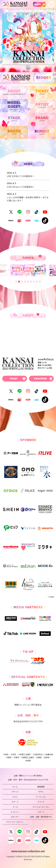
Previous (9, 270)
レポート (41, 812)
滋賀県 (47, 757)
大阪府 (6, 754)
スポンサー (15, 817)
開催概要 (41, 787)
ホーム (15, 787)
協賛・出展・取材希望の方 (41, 817)
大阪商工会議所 (24, 754)
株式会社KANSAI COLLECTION (28, 721)
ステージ (15, 802)
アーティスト (41, 797)
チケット (15, 792)
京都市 (17, 757)
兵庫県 (39, 757)
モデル (41, 792)
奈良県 (28, 760)
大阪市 (13, 754)
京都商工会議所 (28, 757)
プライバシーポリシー (15, 822)
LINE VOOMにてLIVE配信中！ (21, 176)
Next (47, 270)
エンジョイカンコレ (41, 807)
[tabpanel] (28, 38)
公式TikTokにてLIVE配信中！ (21, 187)
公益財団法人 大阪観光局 (43, 754)
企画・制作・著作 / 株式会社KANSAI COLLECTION (28, 780)
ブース (15, 807)
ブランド (41, 802)
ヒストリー (15, 812)
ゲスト (15, 797)
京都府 (9, 757)
